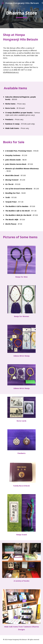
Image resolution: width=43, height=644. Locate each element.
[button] (3, 3)
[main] (21, 14)
